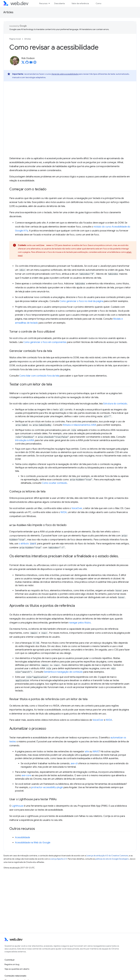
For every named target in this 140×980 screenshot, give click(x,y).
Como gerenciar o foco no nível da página (81, 301)
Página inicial (15, 39)
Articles (8, 12)
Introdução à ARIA (25, 440)
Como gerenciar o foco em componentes (45, 342)
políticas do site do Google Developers (112, 859)
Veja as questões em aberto (17, 969)
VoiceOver (77, 508)
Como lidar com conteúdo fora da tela (39, 376)
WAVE (96, 752)
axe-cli (74, 764)
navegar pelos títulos (80, 623)
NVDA (64, 512)
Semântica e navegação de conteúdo (63, 672)
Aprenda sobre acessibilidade (65, 74)
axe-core (26, 775)
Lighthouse (18, 806)
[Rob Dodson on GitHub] (27, 63)
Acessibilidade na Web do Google (33, 843)
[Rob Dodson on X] (23, 63)
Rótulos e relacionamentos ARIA (80, 425)
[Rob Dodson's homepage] (35, 63)
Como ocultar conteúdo (54, 483)
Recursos (43, 3)
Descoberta (59, 3)
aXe (87, 752)
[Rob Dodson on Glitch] (31, 63)
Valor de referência (80, 3)
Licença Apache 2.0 (58, 859)
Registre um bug (12, 964)
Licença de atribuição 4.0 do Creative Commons (107, 856)
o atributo (28, 544)
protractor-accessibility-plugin (47, 787)
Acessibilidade (23, 837)
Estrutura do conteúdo (115, 404)
